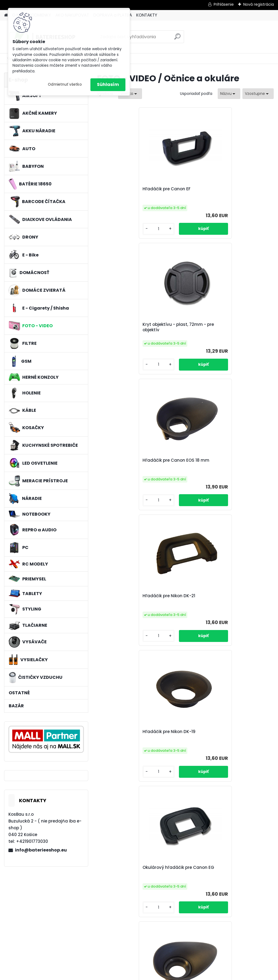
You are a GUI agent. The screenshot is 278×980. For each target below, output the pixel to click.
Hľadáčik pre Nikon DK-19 (182, 327)
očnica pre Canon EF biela (154, 875)
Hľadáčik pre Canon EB (124, 603)
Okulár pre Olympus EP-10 (242, 603)
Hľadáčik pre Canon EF (124, 192)
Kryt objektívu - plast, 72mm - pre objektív (185, 192)
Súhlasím (108, 84)
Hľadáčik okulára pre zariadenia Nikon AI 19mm (125, 466)
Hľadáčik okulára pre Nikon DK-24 (243, 739)
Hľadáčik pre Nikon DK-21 (123, 327)
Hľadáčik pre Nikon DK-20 (241, 465)
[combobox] (229, 94)
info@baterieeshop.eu (41, 850)
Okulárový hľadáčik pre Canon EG (241, 327)
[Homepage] (6, 15)
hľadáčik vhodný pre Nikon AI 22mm (213, 875)
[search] (177, 39)
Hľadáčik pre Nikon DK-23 (182, 465)
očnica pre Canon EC (184, 600)
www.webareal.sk (161, 975)
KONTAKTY (147, 15)
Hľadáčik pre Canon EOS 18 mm (242, 192)
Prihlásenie (224, 4)
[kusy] (111, 229)
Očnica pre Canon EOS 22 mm (181, 739)
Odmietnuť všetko (65, 84)
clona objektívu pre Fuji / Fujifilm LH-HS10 (125, 739)
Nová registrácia (259, 4)
